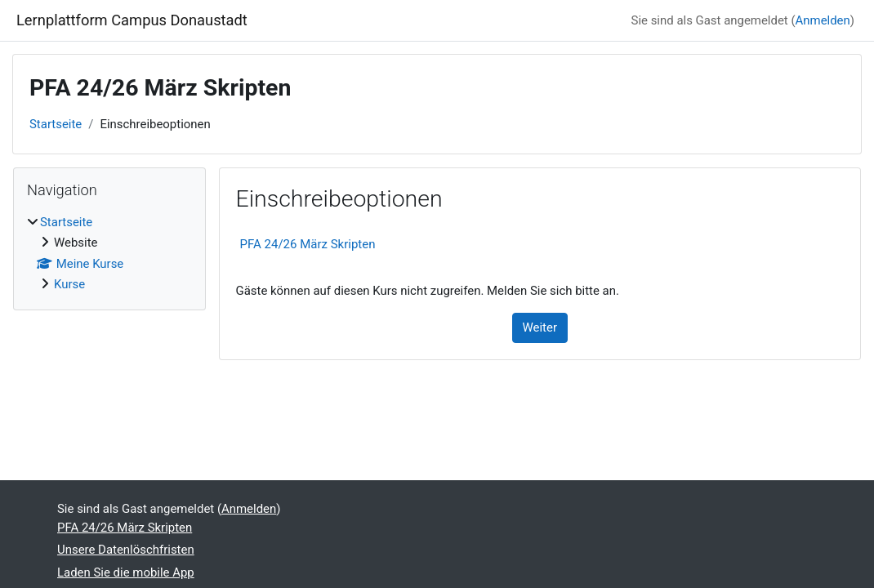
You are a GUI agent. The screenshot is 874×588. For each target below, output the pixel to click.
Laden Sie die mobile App (126, 572)
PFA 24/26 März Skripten (308, 244)
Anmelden (823, 20)
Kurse (69, 284)
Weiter (540, 327)
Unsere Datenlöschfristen (126, 550)
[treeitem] (109, 254)
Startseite (56, 124)
